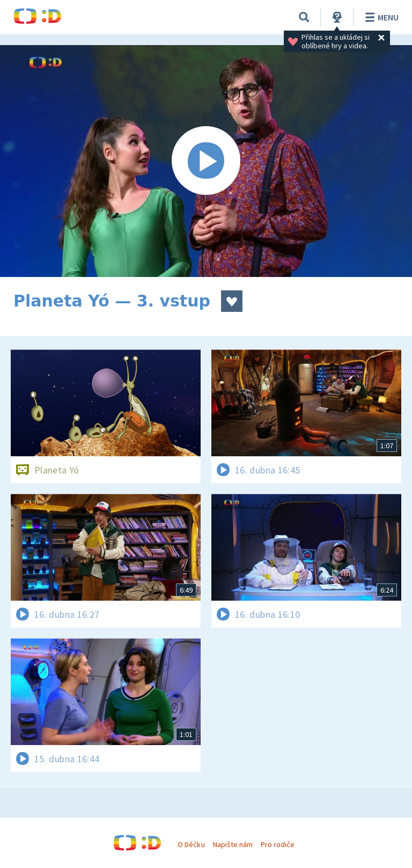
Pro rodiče (278, 844)
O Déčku (191, 844)
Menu (380, 17)
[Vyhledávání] (304, 17)
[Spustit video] (206, 161)
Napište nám (233, 844)
